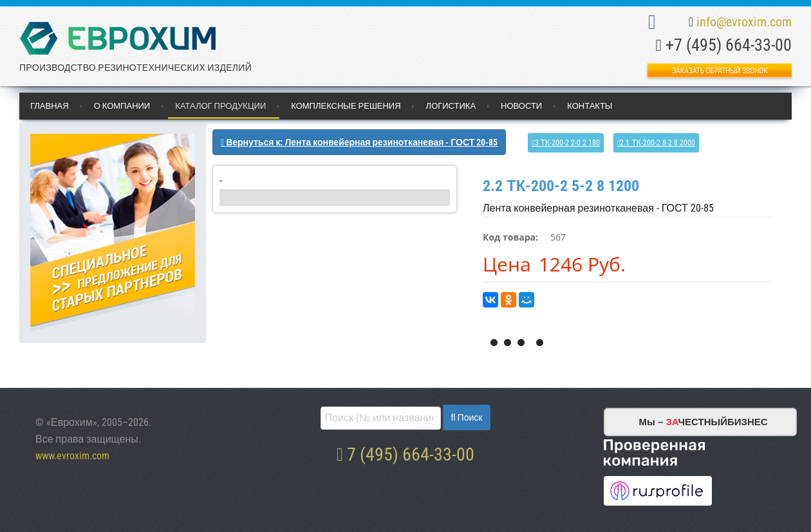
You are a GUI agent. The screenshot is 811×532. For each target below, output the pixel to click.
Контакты (590, 106)
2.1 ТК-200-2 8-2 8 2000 (657, 143)
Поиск (469, 417)
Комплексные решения (346, 106)
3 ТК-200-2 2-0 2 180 (567, 143)
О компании (122, 106)
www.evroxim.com (72, 456)
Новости (521, 106)
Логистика (451, 106)
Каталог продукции (220, 106)
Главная (50, 106)
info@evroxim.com (744, 22)
